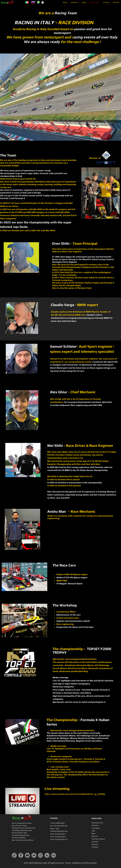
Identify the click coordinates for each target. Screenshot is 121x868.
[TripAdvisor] (54, 855)
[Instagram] (40, 855)
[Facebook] (21, 855)
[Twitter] (34, 855)
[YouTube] (27, 855)
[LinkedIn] (47, 855)
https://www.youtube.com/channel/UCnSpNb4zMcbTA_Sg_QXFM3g (75, 794)
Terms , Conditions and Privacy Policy (81, 863)
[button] (43, 2)
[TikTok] (14, 855)
